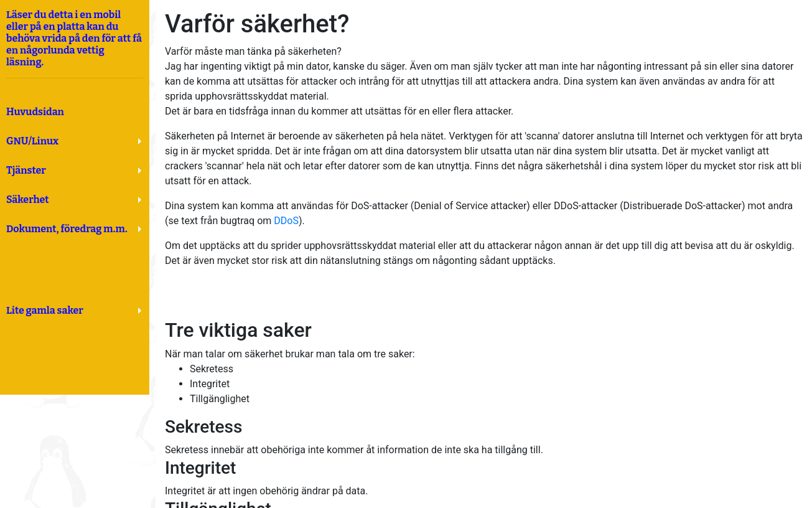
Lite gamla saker (45, 310)
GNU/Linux (32, 141)
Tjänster (26, 170)
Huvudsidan (35, 112)
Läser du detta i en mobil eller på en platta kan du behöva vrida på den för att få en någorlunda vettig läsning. (75, 44)
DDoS (286, 221)
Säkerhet (28, 200)
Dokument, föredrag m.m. (67, 229)
